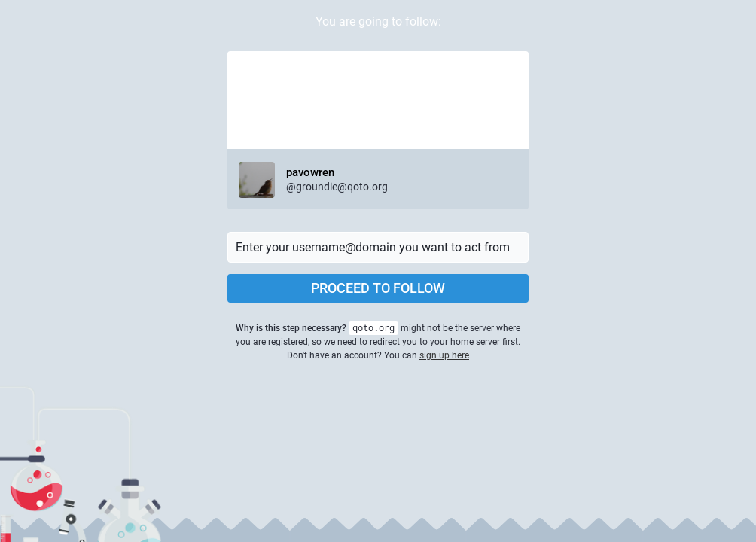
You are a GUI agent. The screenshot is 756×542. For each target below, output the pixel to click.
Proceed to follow (378, 288)
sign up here (444, 355)
